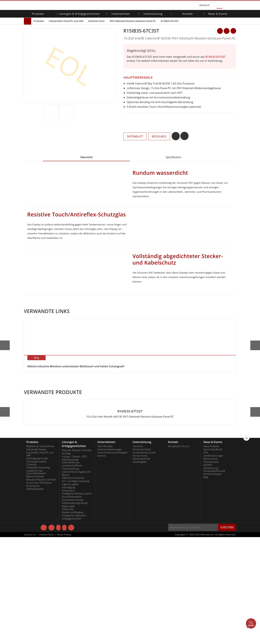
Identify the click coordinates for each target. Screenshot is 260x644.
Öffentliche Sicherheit (73, 585)
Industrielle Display (36, 556)
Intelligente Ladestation (74, 622)
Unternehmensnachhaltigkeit (112, 559)
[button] (113, 116)
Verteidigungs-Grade (37, 565)
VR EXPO (208, 572)
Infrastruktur (68, 597)
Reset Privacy (64, 642)
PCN (206, 559)
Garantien (138, 553)
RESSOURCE (159, 136)
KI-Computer (33, 593)
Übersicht (86, 157)
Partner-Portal (140, 562)
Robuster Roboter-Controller (41, 586)
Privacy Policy (46, 642)
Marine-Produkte (35, 583)
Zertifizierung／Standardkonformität (214, 576)
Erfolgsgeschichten (72, 625)
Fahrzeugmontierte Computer (36, 570)
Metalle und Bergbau (73, 619)
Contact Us (30, 642)
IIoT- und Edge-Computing (75, 588)
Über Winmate (105, 553)
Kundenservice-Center (144, 559)
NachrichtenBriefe (213, 556)
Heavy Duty (68, 616)
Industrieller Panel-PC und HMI (66, 21)
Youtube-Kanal (211, 568)
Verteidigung (68, 594)
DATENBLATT (135, 136)
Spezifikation (174, 157)
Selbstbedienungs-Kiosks (75, 610)
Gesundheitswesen (72, 603)
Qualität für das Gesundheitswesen (36, 579)
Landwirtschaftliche (72, 572)
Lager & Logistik (70, 591)
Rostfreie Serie (97, 21)
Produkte (39, 21)
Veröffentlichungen (213, 562)
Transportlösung (70, 575)
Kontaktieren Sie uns (179, 553)
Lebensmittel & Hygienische (76, 578)
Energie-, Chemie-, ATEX (74, 563)
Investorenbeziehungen (110, 556)
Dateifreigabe (140, 568)
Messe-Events (211, 565)
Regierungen (68, 613)
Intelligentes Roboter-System (77, 600)
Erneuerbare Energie (73, 606)
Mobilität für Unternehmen (40, 553)
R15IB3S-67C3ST (170, 21)
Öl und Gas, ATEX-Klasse (39, 589)
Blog (206, 584)
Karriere (101, 562)
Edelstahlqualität (35, 596)
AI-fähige (66, 560)
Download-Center (142, 556)
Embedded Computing (38, 574)
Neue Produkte (211, 553)
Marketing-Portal (141, 565)
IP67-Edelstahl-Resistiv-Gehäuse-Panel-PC (133, 21)
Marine (65, 582)
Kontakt (187, 14)
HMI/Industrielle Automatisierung (70, 568)
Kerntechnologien (213, 581)
